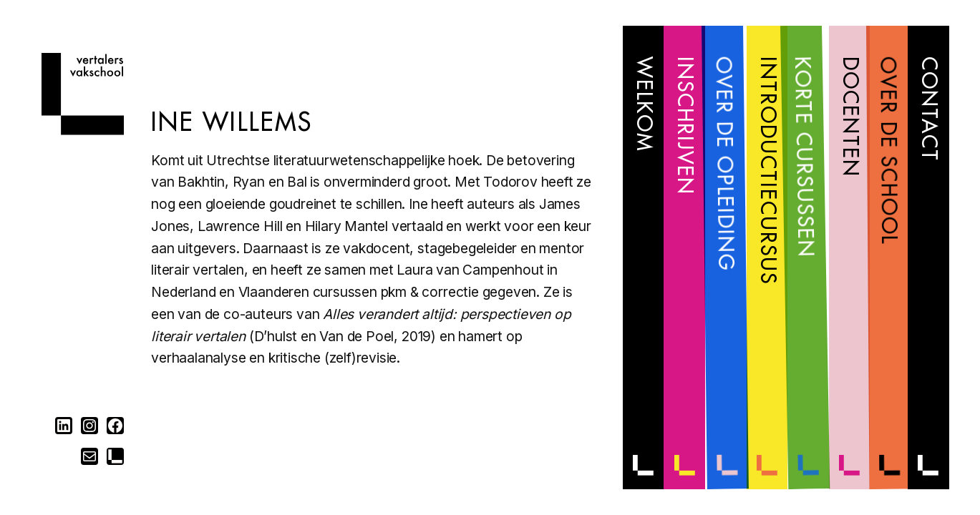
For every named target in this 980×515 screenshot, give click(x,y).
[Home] (83, 131)
